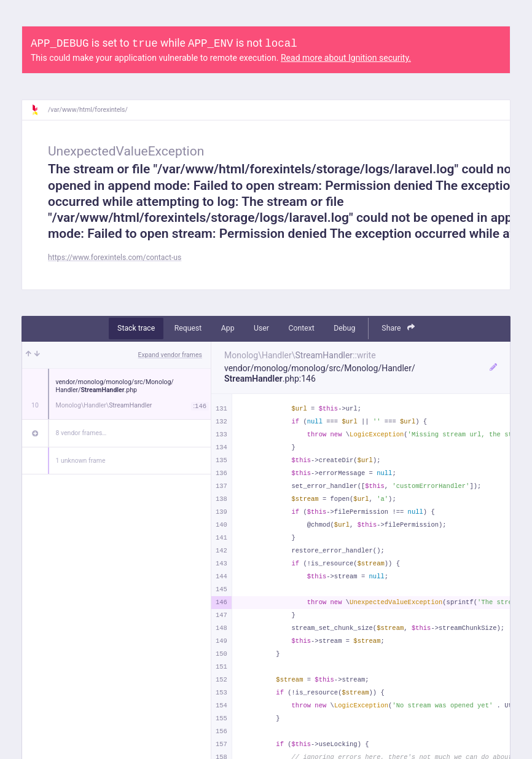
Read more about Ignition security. (346, 58)
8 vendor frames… (81, 433)
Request (188, 328)
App (228, 328)
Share (398, 328)
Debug (344, 328)
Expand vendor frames (170, 355)
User (261, 328)
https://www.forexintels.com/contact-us (115, 258)
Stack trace (136, 328)
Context (301, 328)
